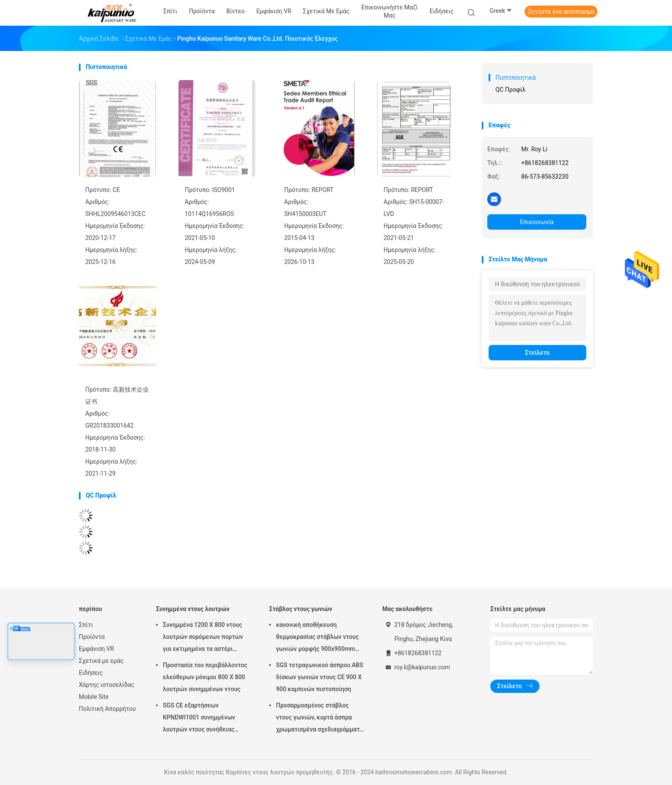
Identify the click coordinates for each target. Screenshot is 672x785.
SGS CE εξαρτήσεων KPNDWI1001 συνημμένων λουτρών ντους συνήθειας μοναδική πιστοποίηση (199, 719)
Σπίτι (86, 625)
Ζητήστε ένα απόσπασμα (561, 12)
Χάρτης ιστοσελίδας (106, 685)
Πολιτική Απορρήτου (107, 709)
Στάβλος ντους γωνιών (301, 609)
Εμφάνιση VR (96, 649)
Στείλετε (537, 353)
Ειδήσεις (91, 673)
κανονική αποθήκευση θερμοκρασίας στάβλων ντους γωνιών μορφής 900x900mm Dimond (317, 638)
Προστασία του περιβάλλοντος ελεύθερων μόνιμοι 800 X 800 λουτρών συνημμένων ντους (205, 677)
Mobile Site (94, 697)
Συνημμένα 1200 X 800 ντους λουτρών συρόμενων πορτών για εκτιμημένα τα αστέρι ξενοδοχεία (203, 638)
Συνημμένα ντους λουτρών (193, 609)
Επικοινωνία (537, 222)
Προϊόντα (92, 637)
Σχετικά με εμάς (101, 661)
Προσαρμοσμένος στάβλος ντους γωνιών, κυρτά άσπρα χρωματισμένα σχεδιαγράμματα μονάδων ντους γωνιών (319, 719)
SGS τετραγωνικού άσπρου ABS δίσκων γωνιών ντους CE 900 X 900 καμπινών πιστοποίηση (319, 677)
